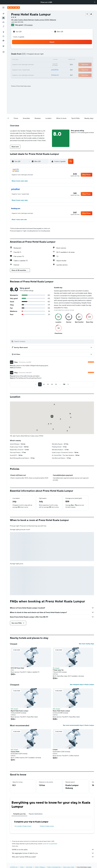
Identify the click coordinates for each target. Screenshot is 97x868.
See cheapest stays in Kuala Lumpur (82, 684)
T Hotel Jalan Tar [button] (58, 670)
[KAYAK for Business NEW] (3, 40)
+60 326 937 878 (17, 22)
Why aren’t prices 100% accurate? (53, 857)
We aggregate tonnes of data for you (53, 853)
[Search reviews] (54, 341)
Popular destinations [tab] (36, 814)
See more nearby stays (86, 644)
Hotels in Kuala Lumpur (47, 826)
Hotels (22, 867)
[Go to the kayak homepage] (14, 8)
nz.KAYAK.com (14, 867)
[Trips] (3, 46)
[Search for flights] (3, 14)
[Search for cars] (3, 22)
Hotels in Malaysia (40, 867)
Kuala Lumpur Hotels (69, 867)
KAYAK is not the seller (53, 850)
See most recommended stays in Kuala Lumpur (78, 725)
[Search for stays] (3, 18)
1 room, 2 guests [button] (19, 37)
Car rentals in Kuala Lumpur (23, 826)
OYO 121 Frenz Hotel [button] (17, 668)
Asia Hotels (29, 867)
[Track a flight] (3, 36)
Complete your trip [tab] (19, 814)
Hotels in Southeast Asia (54, 867)
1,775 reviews (28, 25)
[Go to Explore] (3, 32)
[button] (95, 2)
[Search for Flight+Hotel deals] (3, 26)
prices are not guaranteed (50, 844)
